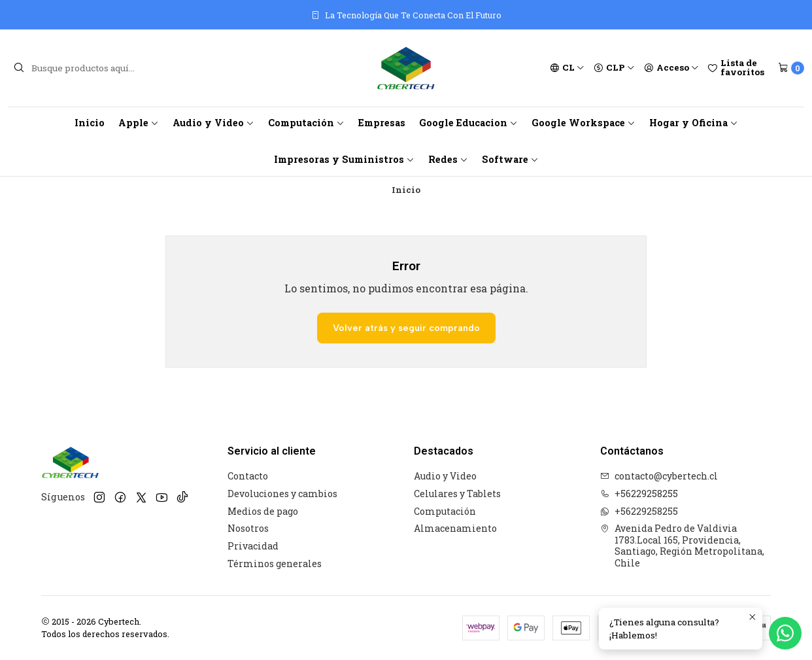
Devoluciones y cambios (282, 494)
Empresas (382, 123)
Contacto (248, 476)
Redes (448, 159)
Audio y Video (213, 123)
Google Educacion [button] (468, 123)
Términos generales (275, 564)
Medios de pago (263, 511)
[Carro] (791, 68)
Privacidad (253, 546)
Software (510, 159)
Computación (306, 123)
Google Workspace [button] (584, 123)
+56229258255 (639, 494)
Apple (139, 123)
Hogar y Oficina (694, 123)
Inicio (90, 123)
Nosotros (248, 528)
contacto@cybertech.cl (659, 476)
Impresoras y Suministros (344, 159)
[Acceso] (671, 68)
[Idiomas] (567, 68)
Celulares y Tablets (457, 494)
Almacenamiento (455, 528)
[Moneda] (614, 68)
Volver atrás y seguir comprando (406, 328)
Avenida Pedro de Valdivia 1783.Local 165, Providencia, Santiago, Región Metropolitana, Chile (682, 546)
